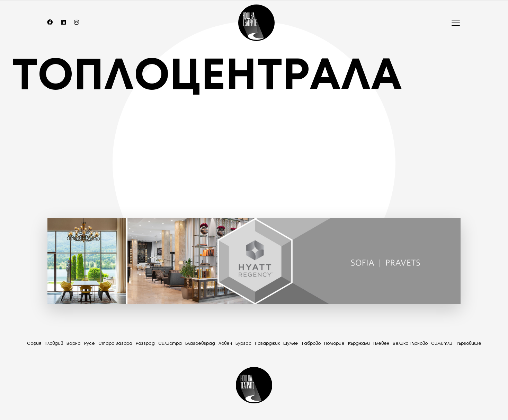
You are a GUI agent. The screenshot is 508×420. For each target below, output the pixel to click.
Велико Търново (410, 344)
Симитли (442, 344)
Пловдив (54, 344)
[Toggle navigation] (454, 23)
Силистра (170, 344)
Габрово (311, 344)
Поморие (334, 344)
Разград (145, 344)
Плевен (381, 344)
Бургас (243, 344)
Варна (74, 344)
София (34, 344)
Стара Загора (115, 344)
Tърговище (469, 344)
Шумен (291, 344)
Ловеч (225, 344)
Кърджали (359, 344)
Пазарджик (267, 344)
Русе (90, 344)
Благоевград (200, 344)
